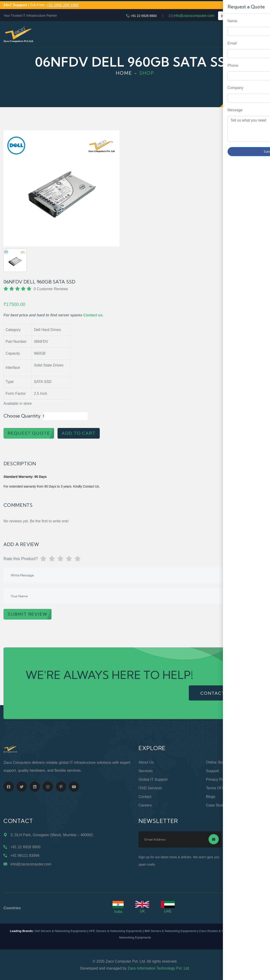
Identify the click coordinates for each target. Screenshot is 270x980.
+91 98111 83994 (25, 856)
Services (146, 771)
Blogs (211, 797)
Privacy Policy (218, 779)
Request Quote (262, 392)
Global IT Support (153, 779)
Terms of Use (217, 788)
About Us (146, 762)
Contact (145, 797)
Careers (145, 805)
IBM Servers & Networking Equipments (170, 931)
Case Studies (217, 805)
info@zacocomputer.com (194, 16)
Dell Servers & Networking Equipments (61, 931)
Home (124, 73)
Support (212, 771)
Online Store (216, 762)
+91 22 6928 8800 (143, 16)
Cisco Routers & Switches (216, 931)
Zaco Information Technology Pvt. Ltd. (159, 968)
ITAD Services (150, 788)
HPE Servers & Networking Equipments (116, 931)
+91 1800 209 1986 (62, 5)
